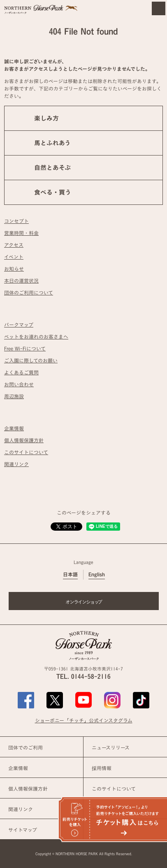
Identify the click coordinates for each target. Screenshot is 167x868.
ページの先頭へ (152, 543)
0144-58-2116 (91, 677)
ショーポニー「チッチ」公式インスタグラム (84, 720)
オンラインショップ (84, 602)
